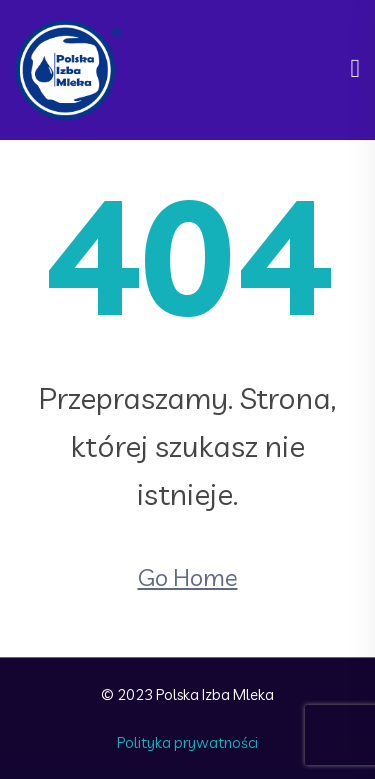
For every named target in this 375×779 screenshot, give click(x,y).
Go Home (188, 577)
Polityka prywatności (187, 742)
